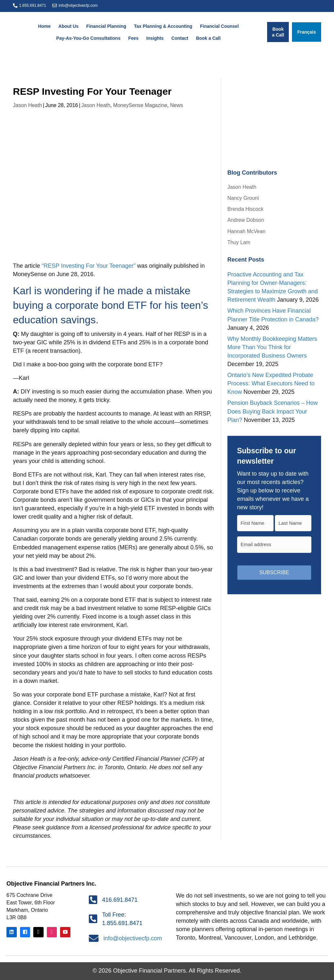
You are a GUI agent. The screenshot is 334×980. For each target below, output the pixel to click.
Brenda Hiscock (245, 209)
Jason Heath (27, 105)
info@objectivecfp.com (78, 5)
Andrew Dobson (246, 220)
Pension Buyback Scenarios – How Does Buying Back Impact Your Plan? (273, 411)
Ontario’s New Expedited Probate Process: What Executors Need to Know (271, 383)
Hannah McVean (246, 231)
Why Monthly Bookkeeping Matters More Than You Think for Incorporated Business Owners (272, 347)
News (176, 105)
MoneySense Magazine (140, 105)
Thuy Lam (239, 242)
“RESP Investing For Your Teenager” (88, 266)
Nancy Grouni (243, 198)
